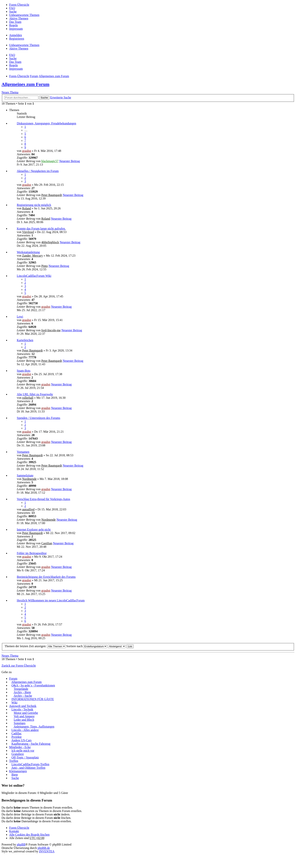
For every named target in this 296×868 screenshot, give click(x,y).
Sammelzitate (25, 475)
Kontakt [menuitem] (14, 831)
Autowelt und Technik (23, 706)
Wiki (14, 703)
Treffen (14, 761)
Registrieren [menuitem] (17, 39)
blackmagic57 (50, 161)
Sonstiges (20, 723)
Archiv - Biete (22, 692)
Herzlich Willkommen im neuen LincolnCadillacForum (51, 600)
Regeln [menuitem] (13, 25)
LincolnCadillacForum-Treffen (30, 764)
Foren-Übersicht (19, 828)
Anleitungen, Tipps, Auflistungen (34, 727)
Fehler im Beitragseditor (32, 553)
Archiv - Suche (23, 696)
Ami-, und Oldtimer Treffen (28, 768)
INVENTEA (47, 851)
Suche (44, 98)
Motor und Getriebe (26, 713)
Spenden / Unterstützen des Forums (39, 418)
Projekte (17, 737)
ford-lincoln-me (51, 330)
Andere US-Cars (21, 740)
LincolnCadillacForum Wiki (34, 276)
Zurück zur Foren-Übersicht (19, 666)
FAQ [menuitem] (12, 8)
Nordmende (29, 479)
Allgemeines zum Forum (25, 84)
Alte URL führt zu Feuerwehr (35, 394)
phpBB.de (44, 848)
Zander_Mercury (32, 256)
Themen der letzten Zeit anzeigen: (35, 646)
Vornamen (23, 452)
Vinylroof (28, 232)
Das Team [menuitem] (15, 22)
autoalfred (28, 509)
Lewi (20, 317)
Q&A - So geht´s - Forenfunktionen (33, 685)
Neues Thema (10, 92)
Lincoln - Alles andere (25, 730)
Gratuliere (18, 754)
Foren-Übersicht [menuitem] (19, 5)
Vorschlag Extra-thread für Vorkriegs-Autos (44, 499)
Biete (15, 775)
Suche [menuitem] (13, 12)
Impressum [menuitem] (16, 29)
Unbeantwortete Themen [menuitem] (24, 15)
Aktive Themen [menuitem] (19, 18)
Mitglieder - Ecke (20, 747)
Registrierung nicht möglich (34, 205)
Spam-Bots (24, 371)
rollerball (28, 398)
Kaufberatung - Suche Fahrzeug (31, 744)
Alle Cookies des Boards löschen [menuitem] (29, 835)
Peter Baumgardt (52, 195)
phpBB (21, 844)
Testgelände (21, 689)
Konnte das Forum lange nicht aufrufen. (41, 229)
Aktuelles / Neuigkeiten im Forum (38, 171)
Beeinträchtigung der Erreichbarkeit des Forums (46, 577)
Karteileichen (25, 340)
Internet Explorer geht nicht (34, 530)
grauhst (27, 151)
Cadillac (17, 733)
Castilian (47, 543)
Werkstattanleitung (28, 252)
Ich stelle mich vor (23, 751)
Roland (27, 208)
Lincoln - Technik (22, 709)
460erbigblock (50, 242)
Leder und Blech (24, 720)
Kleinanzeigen (18, 771)
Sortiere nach (87, 646)
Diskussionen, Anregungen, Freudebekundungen (46, 123)
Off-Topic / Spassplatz (25, 757)
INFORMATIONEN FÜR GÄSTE (33, 699)
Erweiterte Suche (61, 97)
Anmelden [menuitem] (16, 35)
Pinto (44, 266)
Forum (13, 679)
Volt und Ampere (24, 716)
